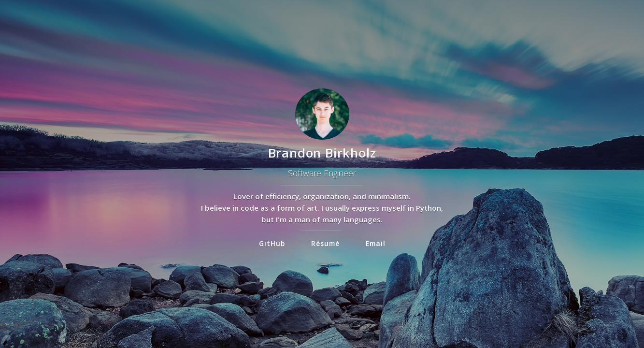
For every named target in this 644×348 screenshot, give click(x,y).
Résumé (325, 243)
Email (376, 243)
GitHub (272, 243)
